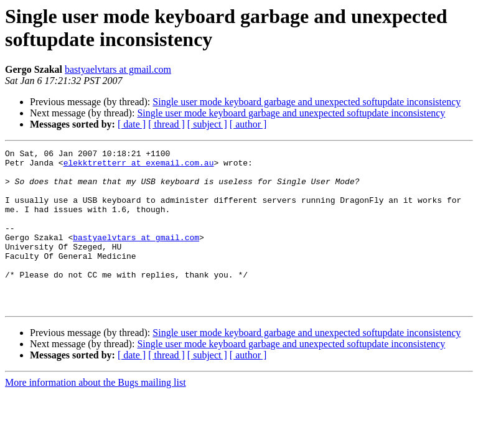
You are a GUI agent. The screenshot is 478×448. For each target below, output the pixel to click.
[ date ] (132, 124)
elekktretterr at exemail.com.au (139, 166)
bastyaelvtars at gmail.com (118, 69)
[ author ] (248, 124)
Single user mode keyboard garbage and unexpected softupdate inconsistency (307, 102)
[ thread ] (166, 124)
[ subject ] (207, 124)
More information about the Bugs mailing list (96, 414)
